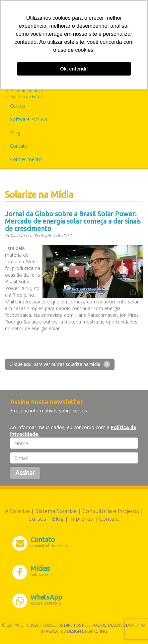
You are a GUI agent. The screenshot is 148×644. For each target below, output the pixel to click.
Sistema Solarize (27, 91)
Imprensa (81, 519)
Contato (19, 146)
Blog (15, 133)
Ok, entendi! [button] (74, 69)
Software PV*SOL (29, 119)
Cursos (18, 106)
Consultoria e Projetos (111, 511)
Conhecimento (26, 159)
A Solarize (17, 511)
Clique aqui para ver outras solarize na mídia (60, 364)
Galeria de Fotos (27, 96)
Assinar (25, 473)
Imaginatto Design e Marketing (74, 631)
